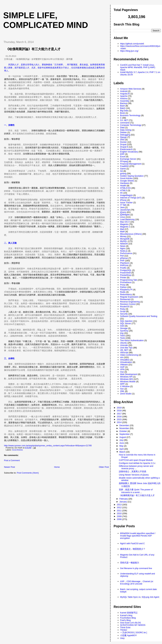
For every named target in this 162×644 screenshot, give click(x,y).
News (123, 246)
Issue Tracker (126, 202)
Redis (123, 292)
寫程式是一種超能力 (130, 563)
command (125, 123)
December (125, 425)
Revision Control (128, 304)
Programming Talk (129, 280)
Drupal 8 (124, 147)
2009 (120, 516)
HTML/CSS (125, 188)
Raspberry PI (126, 290)
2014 (120, 422)
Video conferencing (129, 355)
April (122, 449)
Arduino (124, 98)
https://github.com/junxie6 (132, 44)
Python (123, 287)
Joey (122, 638)
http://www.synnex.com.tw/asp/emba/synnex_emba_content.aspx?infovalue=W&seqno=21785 (48, 446)
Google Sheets (127, 181)
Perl (122, 256)
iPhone (123, 200)
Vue (122, 372)
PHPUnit (124, 265)
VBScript (124, 352)
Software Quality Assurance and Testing (139, 316)
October (123, 431)
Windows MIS (127, 379)
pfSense (124, 258)
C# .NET (124, 120)
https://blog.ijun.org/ (129, 51)
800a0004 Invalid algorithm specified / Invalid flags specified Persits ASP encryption (138, 536)
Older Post (104, 467)
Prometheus (126, 282)
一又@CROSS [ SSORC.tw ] (134, 632)
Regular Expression (129, 297)
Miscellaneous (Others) (131, 234)
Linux (123, 217)
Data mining (126, 130)
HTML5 (124, 190)
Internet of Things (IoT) (131, 198)
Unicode (124, 345)
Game (123, 169)
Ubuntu (124, 343)
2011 (120, 511)
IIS (121, 193)
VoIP (122, 367)
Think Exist (125, 627)
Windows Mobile (128, 382)
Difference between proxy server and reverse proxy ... (136, 467)
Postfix (123, 268)
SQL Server (126, 323)
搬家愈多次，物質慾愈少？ (133, 549)
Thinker (124, 630)
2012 (120, 507)
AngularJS (125, 94)
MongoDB (125, 239)
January (123, 502)
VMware (124, 365)
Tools (123, 338)
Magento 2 (125, 227)
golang (123, 173)
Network (124, 244)
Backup (124, 103)
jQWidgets (125, 215)
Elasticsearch (126, 149)
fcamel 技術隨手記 (129, 613)
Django (123, 137)
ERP (122, 154)
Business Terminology (130, 115)
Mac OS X (125, 222)
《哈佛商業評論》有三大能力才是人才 (33, 49)
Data (122, 127)
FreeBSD (124, 166)
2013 (120, 505)
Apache (124, 96)
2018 (120, 411)
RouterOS (125, 307)
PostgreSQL (126, 270)
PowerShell (125, 273)
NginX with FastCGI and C (132, 543)
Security (124, 314)
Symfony (124, 331)
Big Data (124, 111)
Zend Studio (126, 394)
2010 (120, 513)
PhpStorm (125, 263)
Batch (123, 108)
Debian (123, 132)
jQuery (123, 212)
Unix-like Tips (126, 348)
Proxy (123, 285)
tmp (122, 333)
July (122, 440)
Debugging (125, 135)
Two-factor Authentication (132, 340)
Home (57, 467)
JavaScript (125, 210)
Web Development (129, 374)
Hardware (125, 183)
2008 (120, 519)
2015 (120, 419)
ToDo (123, 336)
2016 (120, 417)
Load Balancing (127, 219)
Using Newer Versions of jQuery (134, 475)
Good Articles (18, 450)
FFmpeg (124, 161)
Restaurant (125, 299)
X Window (125, 386)
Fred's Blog (125, 620)
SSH (122, 326)
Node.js (124, 251)
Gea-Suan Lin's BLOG (131, 623)
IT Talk (123, 205)
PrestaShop (126, 275)
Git (122, 171)
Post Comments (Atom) (28, 473)
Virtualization (126, 362)
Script (123, 311)
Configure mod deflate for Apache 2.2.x (137, 463)
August (123, 437)
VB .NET (124, 350)
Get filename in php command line (136, 568)
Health (123, 186)
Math (123, 232)
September (125, 434)
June (122, 443)
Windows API (126, 377)
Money (123, 236)
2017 (120, 414)
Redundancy (126, 294)
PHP (122, 261)
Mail (122, 229)
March (123, 452)
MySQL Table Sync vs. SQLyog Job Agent (140, 597)
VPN (122, 369)
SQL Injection (126, 321)
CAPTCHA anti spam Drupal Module (136, 460)
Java (122, 207)
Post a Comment (12, 460)
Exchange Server (128, 159)
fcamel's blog (126, 615)
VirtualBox (125, 360)
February (124, 499)
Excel (123, 157)
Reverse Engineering (130, 302)
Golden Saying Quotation (132, 176)
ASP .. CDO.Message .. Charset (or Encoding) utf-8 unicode (137, 583)
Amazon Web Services (131, 89)
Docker (123, 142)
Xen (122, 389)
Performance (126, 253)
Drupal (123, 144)
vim (122, 357)
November (125, 428)
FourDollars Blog (128, 618)
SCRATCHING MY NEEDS (133, 625)
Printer (123, 277)
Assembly (125, 101)
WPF (123, 384)
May (122, 446)
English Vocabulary (129, 152)
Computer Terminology (131, 125)
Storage (124, 328)
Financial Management (131, 164)
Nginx (123, 248)
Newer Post (9, 467)
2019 (120, 408)
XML (122, 391)
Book (123, 113)
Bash (123, 106)
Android (124, 91)
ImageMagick (126, 195)
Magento (124, 224)
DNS (122, 140)
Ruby (123, 309)
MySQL (124, 241)
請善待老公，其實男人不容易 (133, 472)
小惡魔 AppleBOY (128, 635)
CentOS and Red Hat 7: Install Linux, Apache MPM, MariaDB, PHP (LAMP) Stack (138, 67)
